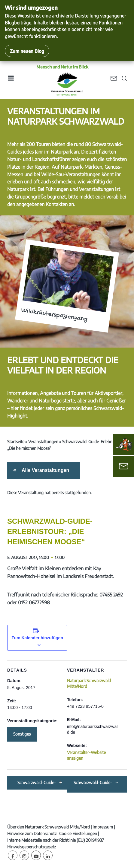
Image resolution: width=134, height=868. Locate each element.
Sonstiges (22, 734)
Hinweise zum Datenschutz (32, 833)
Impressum (103, 827)
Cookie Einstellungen (78, 833)
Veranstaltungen (43, 442)
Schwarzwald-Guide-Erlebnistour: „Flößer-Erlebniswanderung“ (38, 783)
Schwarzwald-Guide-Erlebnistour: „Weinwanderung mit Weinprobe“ (94, 783)
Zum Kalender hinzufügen (37, 638)
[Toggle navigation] (11, 80)
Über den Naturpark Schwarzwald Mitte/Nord (49, 827)
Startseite (16, 442)
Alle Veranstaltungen (44, 470)
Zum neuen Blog (27, 51)
